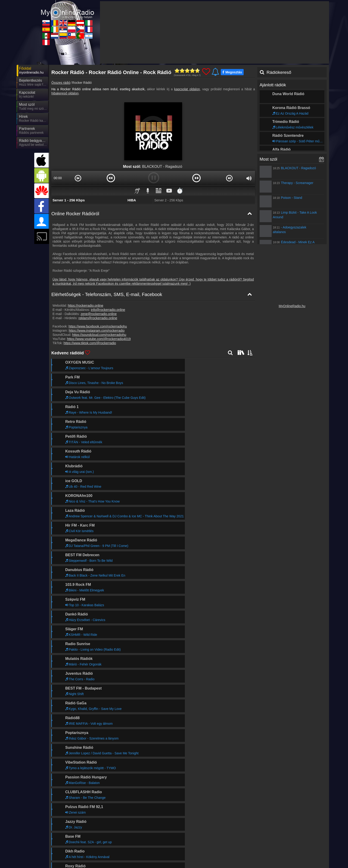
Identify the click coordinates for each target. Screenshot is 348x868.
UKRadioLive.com (157, 863)
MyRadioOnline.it (280, 863)
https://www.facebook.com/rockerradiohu (98, 326)
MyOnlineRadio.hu (292, 306)
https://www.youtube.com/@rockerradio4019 (99, 339)
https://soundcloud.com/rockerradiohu (99, 335)
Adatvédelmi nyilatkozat (251, 854)
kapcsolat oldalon (187, 89)
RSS (319, 854)
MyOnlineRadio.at (240, 863)
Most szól (268, 159)
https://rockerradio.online (85, 306)
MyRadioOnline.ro (115, 863)
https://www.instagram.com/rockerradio (97, 331)
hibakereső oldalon (65, 93)
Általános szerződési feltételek (292, 854)
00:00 (58, 178)
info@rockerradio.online (108, 310)
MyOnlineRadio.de (199, 863)
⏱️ (180, 191)
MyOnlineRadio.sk (74, 863)
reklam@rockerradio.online (98, 318)
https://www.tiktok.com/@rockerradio (90, 343)
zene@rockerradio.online (99, 314)
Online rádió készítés (216, 854)
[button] (78, 178)
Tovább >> (104, 723)
